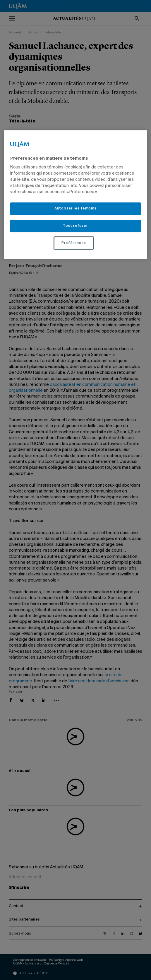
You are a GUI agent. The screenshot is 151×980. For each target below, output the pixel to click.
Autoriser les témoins (75, 209)
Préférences (74, 243)
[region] (75, 195)
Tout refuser (75, 226)
